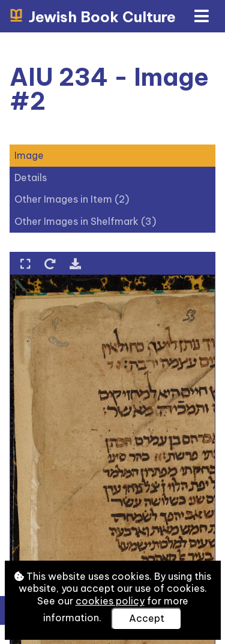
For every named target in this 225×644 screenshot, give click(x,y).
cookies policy (110, 601)
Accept (147, 618)
